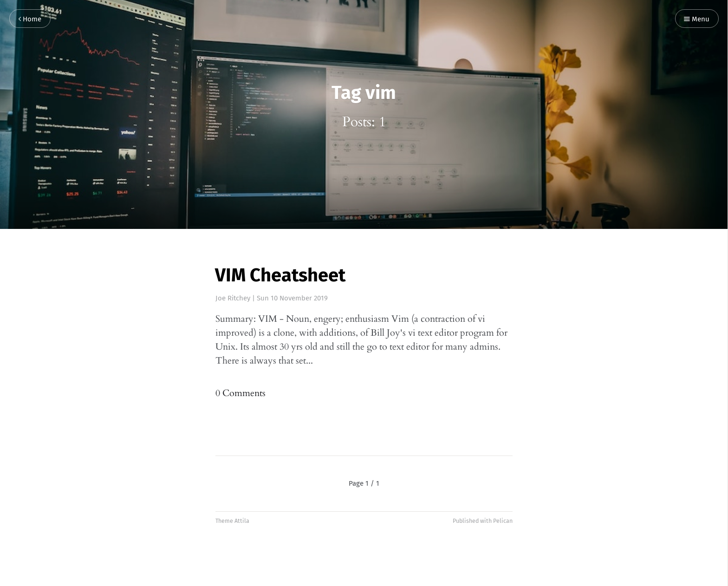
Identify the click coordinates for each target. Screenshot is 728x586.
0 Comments (240, 393)
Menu (697, 19)
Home (30, 19)
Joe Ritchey (233, 298)
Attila (242, 521)
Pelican (503, 521)
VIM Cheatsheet (280, 275)
